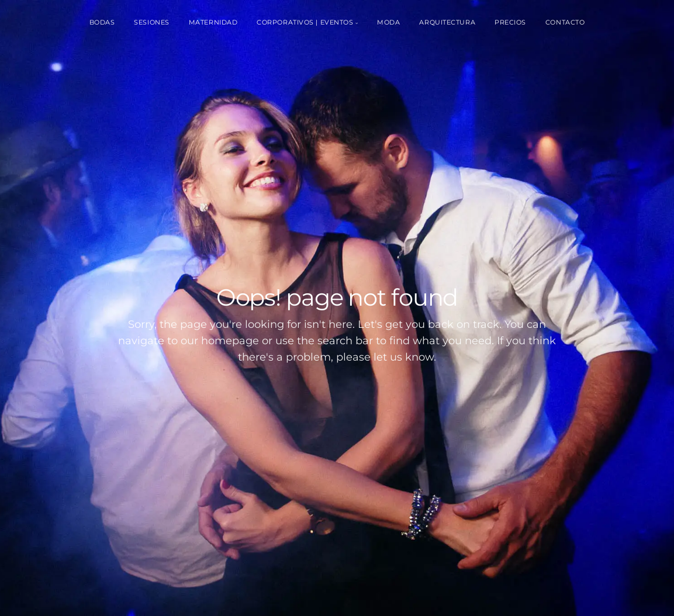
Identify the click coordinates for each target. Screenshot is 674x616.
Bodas (102, 22)
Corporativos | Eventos (305, 22)
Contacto (565, 22)
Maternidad (213, 22)
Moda (388, 22)
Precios (510, 22)
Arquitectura (447, 22)
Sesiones (151, 22)
